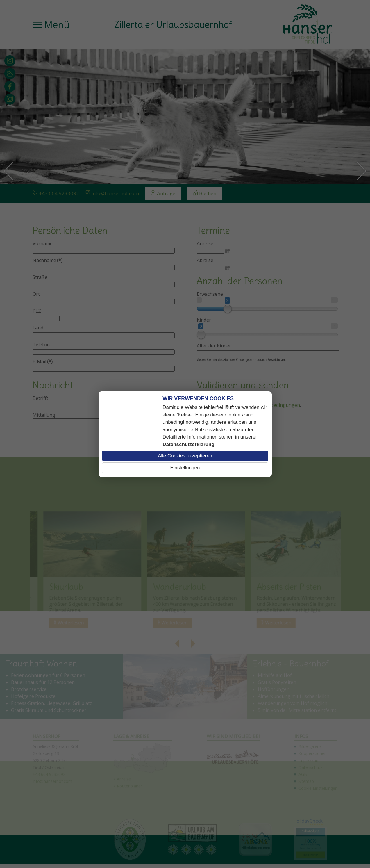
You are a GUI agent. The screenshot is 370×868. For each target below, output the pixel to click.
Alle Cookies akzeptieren (185, 456)
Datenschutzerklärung (188, 444)
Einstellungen (185, 468)
